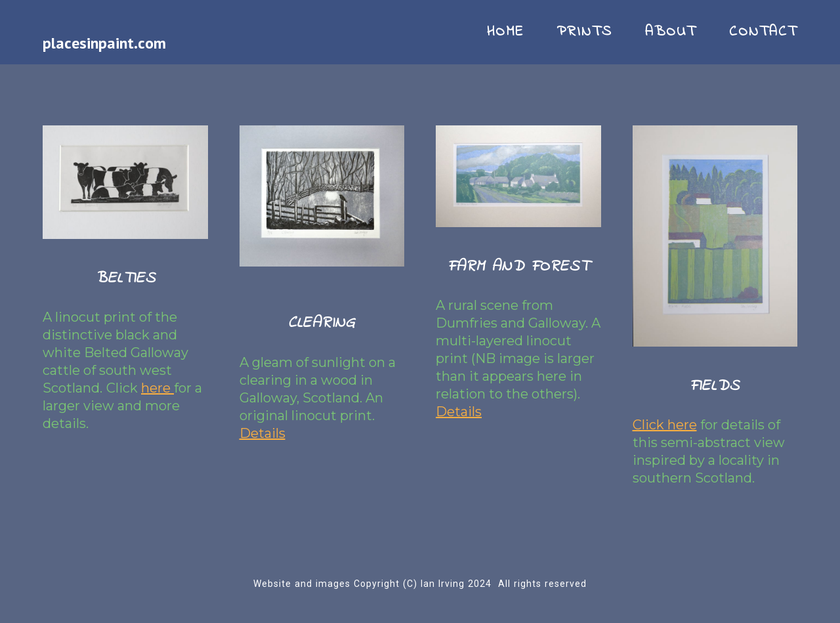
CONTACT (763, 32)
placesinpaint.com (104, 43)
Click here (665, 425)
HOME (505, 32)
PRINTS (584, 32)
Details (262, 433)
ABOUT (671, 32)
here (157, 388)
